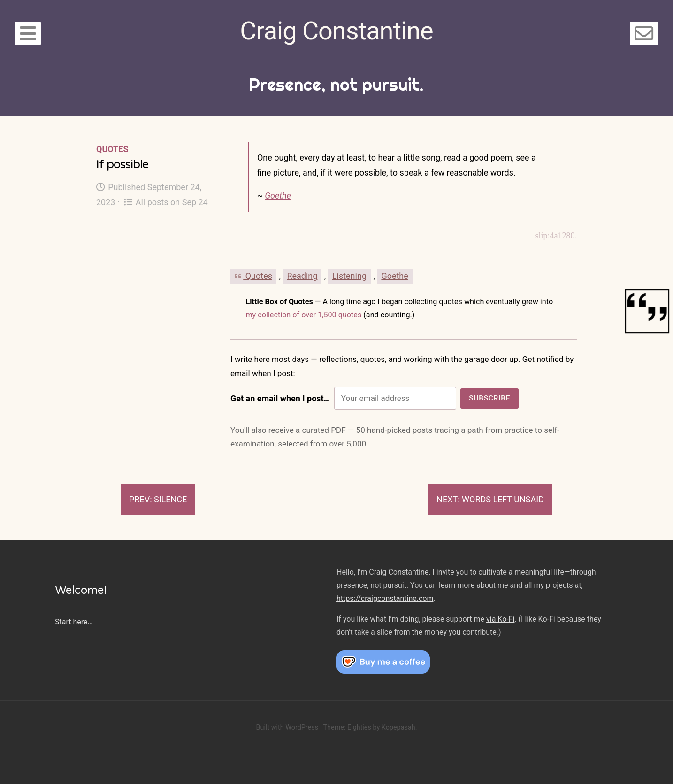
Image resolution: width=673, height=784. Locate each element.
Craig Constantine (336, 31)
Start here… (74, 622)
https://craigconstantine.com (385, 598)
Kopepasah (398, 727)
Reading (302, 276)
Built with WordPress (287, 727)
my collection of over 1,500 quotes (303, 315)
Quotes (112, 149)
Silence (170, 499)
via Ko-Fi (500, 619)
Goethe (278, 196)
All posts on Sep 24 (166, 202)
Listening (349, 276)
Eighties (359, 727)
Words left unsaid (503, 499)
